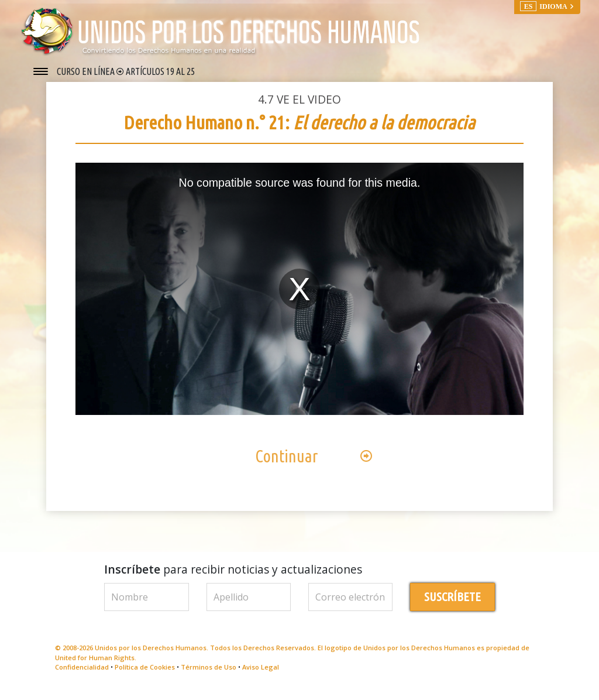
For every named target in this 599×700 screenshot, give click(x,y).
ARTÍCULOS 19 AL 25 (160, 71)
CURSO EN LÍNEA (87, 71)
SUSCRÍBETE (452, 605)
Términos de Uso (209, 676)
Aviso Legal (261, 676)
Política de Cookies (145, 676)
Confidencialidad (82, 676)
